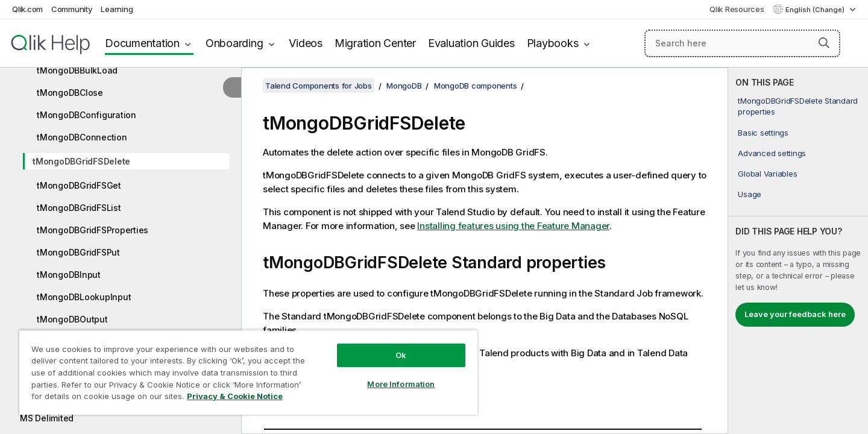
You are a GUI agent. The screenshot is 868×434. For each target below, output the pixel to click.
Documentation (142, 43)
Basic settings (763, 133)
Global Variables (767, 174)
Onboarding (234, 43)
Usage (750, 194)
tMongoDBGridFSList (79, 208)
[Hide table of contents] (232, 87)
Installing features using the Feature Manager (513, 226)
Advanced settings (772, 153)
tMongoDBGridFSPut (78, 252)
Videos (306, 43)
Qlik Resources (737, 9)
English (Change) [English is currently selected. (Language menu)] (816, 10)
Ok (401, 355)
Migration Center (375, 43)
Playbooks (553, 43)
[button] (824, 43)
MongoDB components (476, 86)
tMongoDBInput (69, 275)
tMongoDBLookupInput (84, 297)
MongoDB (404, 86)
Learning (117, 9)
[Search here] (742, 43)
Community (72, 9)
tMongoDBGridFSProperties (93, 230)
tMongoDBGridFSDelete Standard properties (798, 106)
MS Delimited (47, 418)
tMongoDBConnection (82, 137)
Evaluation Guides (471, 43)
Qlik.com (27, 9)
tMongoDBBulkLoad (77, 70)
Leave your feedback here (795, 314)
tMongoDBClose (70, 93)
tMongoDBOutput (72, 319)
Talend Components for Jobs (319, 86)
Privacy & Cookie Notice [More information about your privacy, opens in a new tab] (235, 396)
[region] (248, 372)
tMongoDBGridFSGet (79, 185)
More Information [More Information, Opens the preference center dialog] (401, 384)
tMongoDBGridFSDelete (81, 161)
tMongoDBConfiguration (86, 115)
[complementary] (798, 251)
